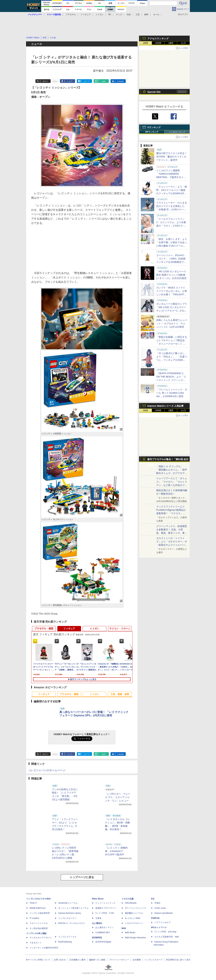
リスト (55, 81)
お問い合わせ (60, 960)
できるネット (36, 943)
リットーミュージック (105, 903)
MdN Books (130, 933)
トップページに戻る (82, 877)
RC (110, 15)
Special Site (154, 92)
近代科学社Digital (103, 942)
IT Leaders (34, 918)
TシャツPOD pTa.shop (165, 932)
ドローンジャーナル (39, 923)
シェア (70, 81)
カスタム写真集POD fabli (167, 937)
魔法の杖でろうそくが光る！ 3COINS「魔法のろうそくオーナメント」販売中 (172, 157)
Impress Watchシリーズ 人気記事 (165, 406)
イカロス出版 (128, 899)
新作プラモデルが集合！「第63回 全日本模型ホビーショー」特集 (168, 460)
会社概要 (137, 960)
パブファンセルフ (163, 922)
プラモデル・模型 (44, 629)
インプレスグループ (153, 960)
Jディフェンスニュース (136, 908)
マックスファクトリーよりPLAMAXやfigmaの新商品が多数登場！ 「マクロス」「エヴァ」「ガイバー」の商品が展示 (172, 513)
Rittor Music (98, 899)
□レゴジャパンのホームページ (47, 770)
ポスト (45, 81)
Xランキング (154, 127)
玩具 (129, 15)
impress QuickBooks (164, 913)
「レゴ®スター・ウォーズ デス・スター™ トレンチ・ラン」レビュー (118, 797)
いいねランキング (177, 132)
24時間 (158, 43)
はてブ (87, 81)
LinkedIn (120, 81)
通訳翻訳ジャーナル (134, 913)
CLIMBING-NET (103, 933)
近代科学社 (97, 938)
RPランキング (152, 132)
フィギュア (86, 15)
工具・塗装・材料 (120, 694)
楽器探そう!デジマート (106, 908)
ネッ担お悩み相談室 (39, 928)
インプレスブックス (67, 937)
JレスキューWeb (132, 918)
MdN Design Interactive (135, 938)
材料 (146, 15)
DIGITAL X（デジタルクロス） (72, 923)
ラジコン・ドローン (120, 629)
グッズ (119, 15)
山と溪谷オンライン (104, 927)
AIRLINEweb (131, 903)
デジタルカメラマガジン (41, 938)
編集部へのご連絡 (97, 960)
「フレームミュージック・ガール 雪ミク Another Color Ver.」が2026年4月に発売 (172, 393)
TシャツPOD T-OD (105, 913)
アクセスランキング (158, 39)
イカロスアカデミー (134, 923)
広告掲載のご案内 (77, 960)
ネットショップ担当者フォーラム (73, 908)
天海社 (157, 903)
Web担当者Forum (38, 908)
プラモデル (71, 15)
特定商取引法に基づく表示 (178, 960)
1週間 (171, 43)
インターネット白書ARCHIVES (44, 948)
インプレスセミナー (67, 918)
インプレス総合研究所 (40, 913)
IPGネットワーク (159, 927)
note (104, 81)
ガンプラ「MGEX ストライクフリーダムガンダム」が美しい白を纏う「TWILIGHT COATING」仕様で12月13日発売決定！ (172, 294)
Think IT (33, 903)
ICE (153, 899)
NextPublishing (65, 942)
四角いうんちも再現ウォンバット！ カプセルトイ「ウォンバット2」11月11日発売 (172, 323)
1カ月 (184, 43)
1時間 (146, 43)
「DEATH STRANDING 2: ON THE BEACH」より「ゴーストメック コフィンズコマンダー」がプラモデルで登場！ (172, 380)
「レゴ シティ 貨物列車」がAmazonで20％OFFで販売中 (116, 851)
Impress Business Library (70, 913)
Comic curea (160, 908)
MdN (124, 928)
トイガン (100, 15)
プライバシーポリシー (119, 960)
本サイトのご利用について (38, 960)
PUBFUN (155, 918)
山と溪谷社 (97, 923)
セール (156, 15)
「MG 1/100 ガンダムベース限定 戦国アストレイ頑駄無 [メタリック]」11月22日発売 (171, 275)
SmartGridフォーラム (68, 903)
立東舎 (98, 918)
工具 (138, 15)
